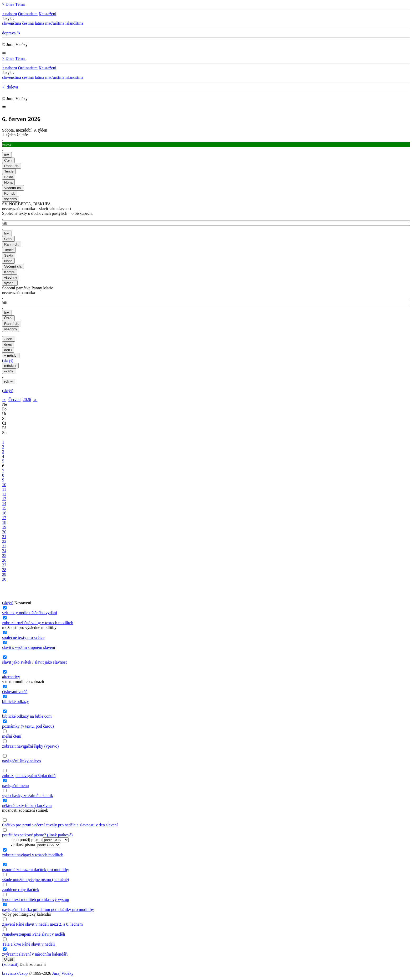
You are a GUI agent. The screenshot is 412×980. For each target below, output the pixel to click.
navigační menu (16, 786)
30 (4, 579)
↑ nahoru (9, 14)
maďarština (55, 23)
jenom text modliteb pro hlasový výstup (36, 900)
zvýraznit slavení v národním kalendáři (35, 954)
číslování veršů (15, 692)
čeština (28, 23)
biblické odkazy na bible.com (27, 716)
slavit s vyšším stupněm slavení (29, 647)
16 (4, 513)
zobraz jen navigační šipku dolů (29, 776)
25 (4, 556)
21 (4, 537)
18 (4, 522)
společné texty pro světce (23, 637)
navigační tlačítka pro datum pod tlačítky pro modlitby (48, 909)
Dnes (10, 4)
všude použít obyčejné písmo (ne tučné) (36, 880)
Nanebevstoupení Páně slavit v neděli (34, 934)
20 (4, 532)
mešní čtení (12, 736)
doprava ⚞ (11, 33)
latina (39, 23)
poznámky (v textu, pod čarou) (28, 726)
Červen (14, 400)
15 (4, 508)
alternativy (11, 677)
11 (4, 489)
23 (4, 546)
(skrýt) (8, 360)
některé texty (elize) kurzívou (27, 806)
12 (4, 494)
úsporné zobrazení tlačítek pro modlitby (36, 870)
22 (4, 541)
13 (4, 499)
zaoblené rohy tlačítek (21, 890)
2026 (27, 400)
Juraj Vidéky (63, 973)
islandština (74, 23)
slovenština (12, 23)
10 (4, 485)
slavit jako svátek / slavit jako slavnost (34, 662)
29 (4, 574)
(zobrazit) (10, 964)
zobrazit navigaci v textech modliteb (33, 855)
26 (4, 560)
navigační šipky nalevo (22, 761)
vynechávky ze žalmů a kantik (28, 796)
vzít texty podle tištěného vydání (30, 613)
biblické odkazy (16, 702)
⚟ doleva (10, 87)
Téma (20, 4)
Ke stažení (47, 14)
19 (4, 527)
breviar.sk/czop (15, 973)
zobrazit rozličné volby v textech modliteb (38, 623)
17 (4, 518)
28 (4, 570)
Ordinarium (28, 14)
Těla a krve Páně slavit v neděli (29, 944)
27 (4, 565)
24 (4, 551)
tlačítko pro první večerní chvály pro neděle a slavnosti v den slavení (60, 825)
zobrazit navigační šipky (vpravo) (30, 746)
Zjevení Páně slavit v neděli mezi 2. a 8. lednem (42, 924)
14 (4, 504)
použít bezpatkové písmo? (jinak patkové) (37, 835)
